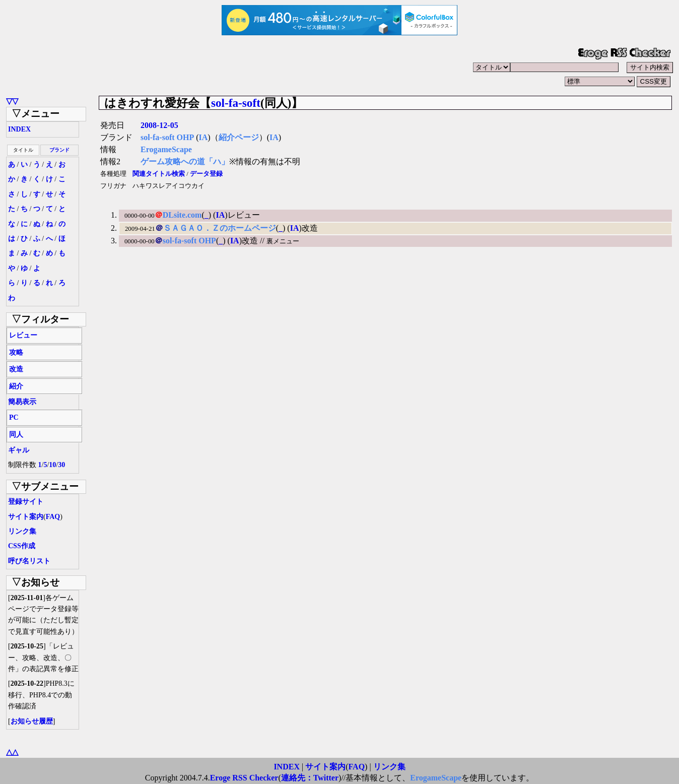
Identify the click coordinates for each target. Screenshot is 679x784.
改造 (16, 369)
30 (61, 465)
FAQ (53, 517)
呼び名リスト (29, 561)
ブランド (59, 150)
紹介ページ (239, 137)
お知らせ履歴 (32, 721)
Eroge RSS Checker (244, 778)
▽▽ (12, 101)
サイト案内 (26, 517)
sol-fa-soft (236, 103)
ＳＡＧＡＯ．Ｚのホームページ (220, 228)
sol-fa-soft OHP (167, 137)
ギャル (19, 450)
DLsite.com (182, 215)
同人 (16, 435)
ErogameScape (166, 149)
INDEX (19, 129)
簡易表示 (22, 402)
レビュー (23, 335)
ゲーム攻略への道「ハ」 (185, 161)
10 (52, 465)
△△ (12, 752)
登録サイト (26, 502)
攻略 (16, 352)
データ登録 (206, 174)
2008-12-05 (159, 125)
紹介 (16, 386)
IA (203, 137)
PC (14, 417)
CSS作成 (22, 546)
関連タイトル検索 (159, 174)
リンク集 (22, 531)
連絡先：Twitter (310, 778)
